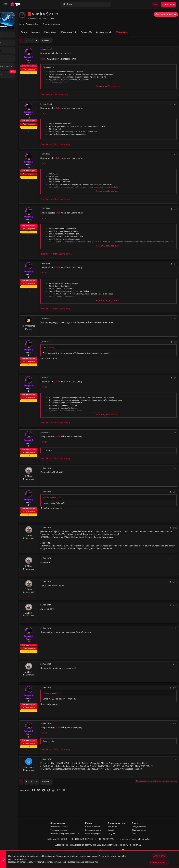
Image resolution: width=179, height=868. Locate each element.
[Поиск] (75, 4)
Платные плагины (102, 827)
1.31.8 (60, 273)
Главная (144, 834)
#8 (176, 378)
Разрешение (67, 32)
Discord (120, 830)
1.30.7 (60, 164)
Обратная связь (148, 830)
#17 (175, 664)
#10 (175, 469)
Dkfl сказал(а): (66, 348)
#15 (175, 605)
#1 (176, 50)
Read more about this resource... (72, 94)
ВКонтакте (121, 827)
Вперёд (63, 40)
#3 (176, 154)
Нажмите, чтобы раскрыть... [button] (117, 86)
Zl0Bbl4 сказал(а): (68, 497)
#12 (175, 528)
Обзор (41, 32)
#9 (176, 433)
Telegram (120, 834)
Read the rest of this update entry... (73, 144)
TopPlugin (95, 850)
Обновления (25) (86, 32)
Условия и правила (68, 830)
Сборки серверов (102, 834)
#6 (176, 319)
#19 (175, 724)
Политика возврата (68, 827)
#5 (176, 264)
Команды (53, 32)
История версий (121, 32)
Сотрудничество (148, 827)
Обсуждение (139, 32)
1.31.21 (61, 733)
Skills (60, 59)
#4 (176, 209)
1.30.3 (60, 114)
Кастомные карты (102, 830)
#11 (175, 492)
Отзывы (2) (103, 32)
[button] (6, 4)
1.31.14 (61, 442)
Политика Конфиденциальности (73, 834)
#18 (175, 688)
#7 (176, 342)
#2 (176, 104)
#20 (175, 760)
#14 (175, 582)
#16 (175, 629)
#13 (175, 559)
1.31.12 (61, 387)
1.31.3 (60, 219)
